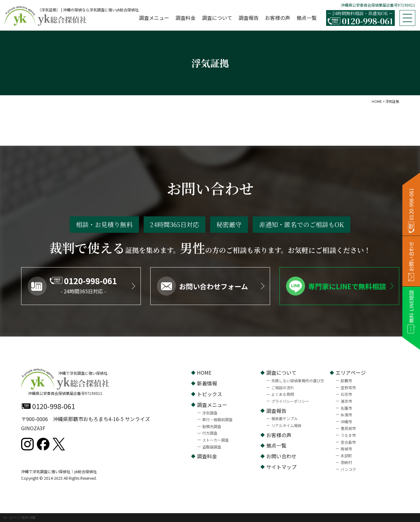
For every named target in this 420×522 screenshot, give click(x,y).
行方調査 (210, 433)
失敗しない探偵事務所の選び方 (298, 381)
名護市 (346, 408)
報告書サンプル (285, 418)
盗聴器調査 (212, 447)
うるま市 (348, 435)
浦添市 (346, 401)
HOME (204, 372)
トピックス (210, 394)
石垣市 (346, 394)
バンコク (348, 469)
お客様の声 (278, 18)
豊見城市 (348, 428)
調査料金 (186, 18)
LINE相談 (411, 307)
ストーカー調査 (216, 440)
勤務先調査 (212, 426)
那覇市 (346, 381)
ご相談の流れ (283, 387)
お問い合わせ (281, 456)
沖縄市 (346, 422)
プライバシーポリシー (290, 401)
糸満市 (346, 415)
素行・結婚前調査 (217, 419)
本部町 (346, 456)
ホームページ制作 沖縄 (19, 517)
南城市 (346, 449)
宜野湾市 (348, 387)
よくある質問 (283, 394)
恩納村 (346, 462)
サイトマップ (281, 467)
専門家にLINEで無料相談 (347, 286)
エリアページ (351, 372)
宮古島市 (348, 442)
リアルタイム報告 (286, 425)
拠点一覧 (307, 18)
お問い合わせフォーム (213, 286)
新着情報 (207, 383)
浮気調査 (210, 413)
